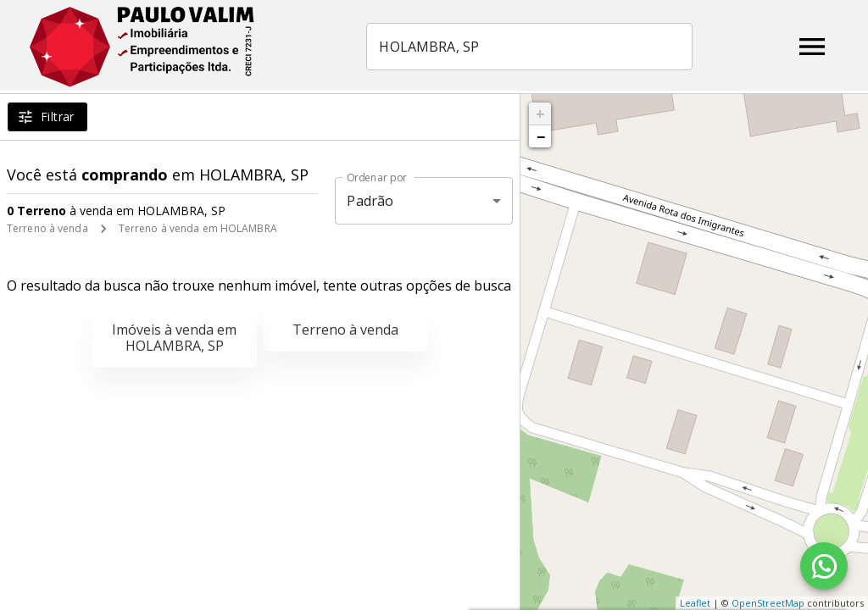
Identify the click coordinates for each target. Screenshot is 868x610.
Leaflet (695, 603)
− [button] (541, 136)
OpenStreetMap (768, 603)
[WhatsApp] (824, 566)
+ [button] (540, 114)
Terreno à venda (47, 228)
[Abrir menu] (812, 47)
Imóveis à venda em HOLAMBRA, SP (174, 338)
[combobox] (531, 47)
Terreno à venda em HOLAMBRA (198, 228)
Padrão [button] (370, 201)
